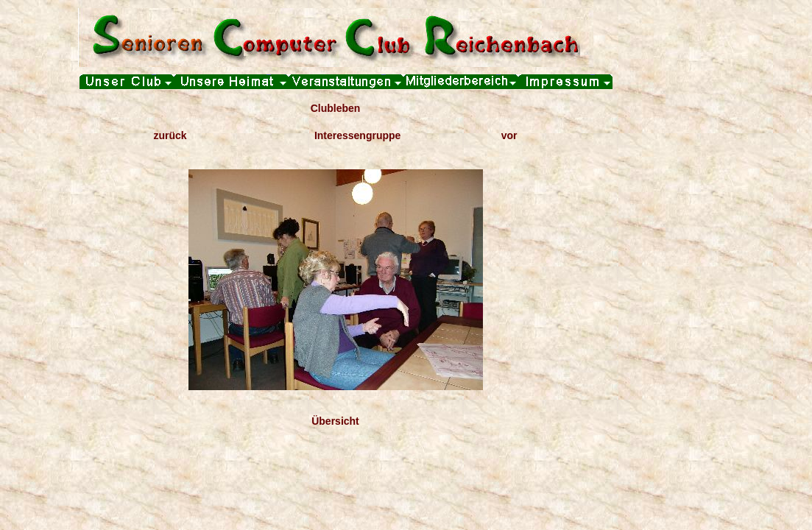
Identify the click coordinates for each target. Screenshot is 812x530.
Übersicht (335, 421)
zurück (170, 135)
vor (509, 135)
